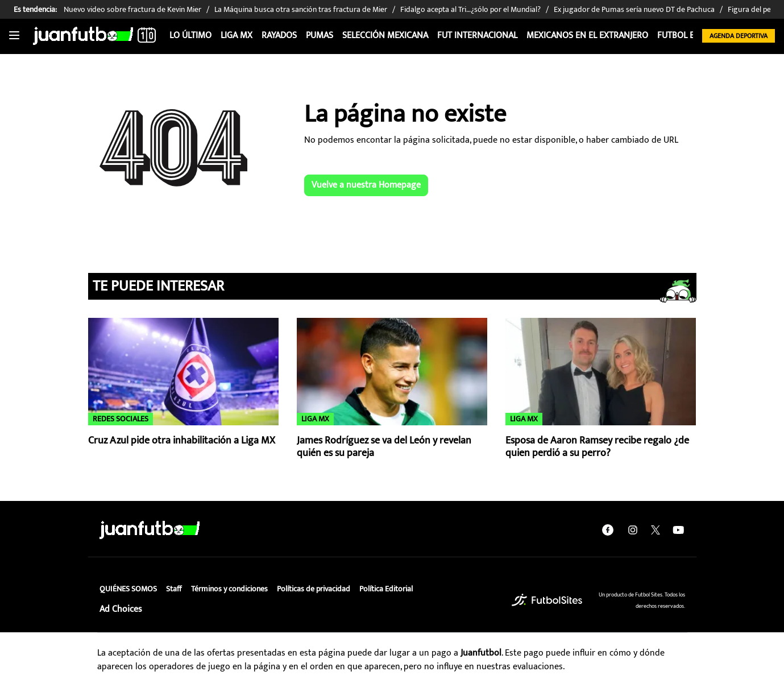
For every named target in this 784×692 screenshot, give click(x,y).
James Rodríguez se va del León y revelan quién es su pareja (384, 447)
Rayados (279, 36)
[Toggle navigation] (14, 36)
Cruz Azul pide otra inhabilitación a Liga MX (182, 441)
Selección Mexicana (385, 36)
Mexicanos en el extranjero (587, 36)
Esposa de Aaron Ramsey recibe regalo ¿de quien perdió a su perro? (597, 447)
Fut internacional (477, 36)
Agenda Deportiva (739, 36)
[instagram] (633, 530)
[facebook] (608, 530)
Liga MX (237, 36)
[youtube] (678, 530)
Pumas (320, 36)
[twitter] (656, 530)
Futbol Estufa (688, 36)
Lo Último (190, 36)
